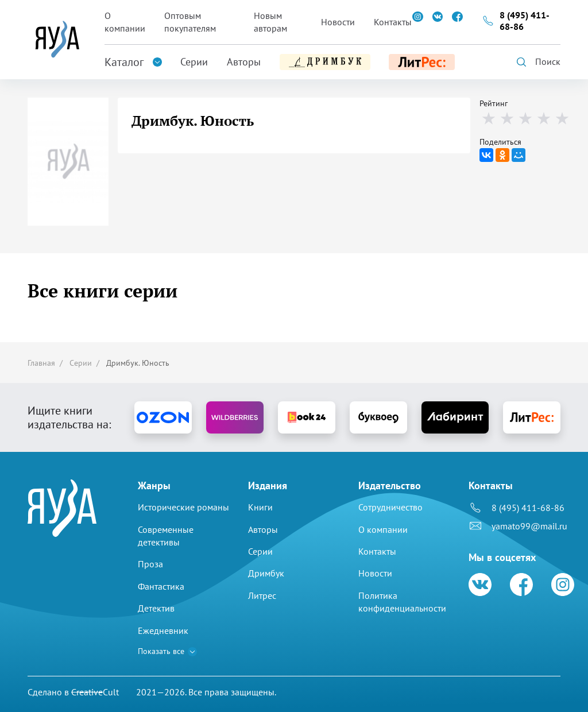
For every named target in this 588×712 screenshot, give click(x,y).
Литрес (262, 595)
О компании (125, 22)
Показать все (161, 651)
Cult (95, 692)
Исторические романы (183, 507)
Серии (194, 62)
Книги (260, 507)
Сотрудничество (390, 507)
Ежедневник (163, 630)
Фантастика (161, 586)
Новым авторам (270, 22)
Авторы (244, 62)
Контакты (393, 22)
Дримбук (266, 573)
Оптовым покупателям (190, 22)
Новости (338, 22)
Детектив (156, 608)
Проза (150, 564)
